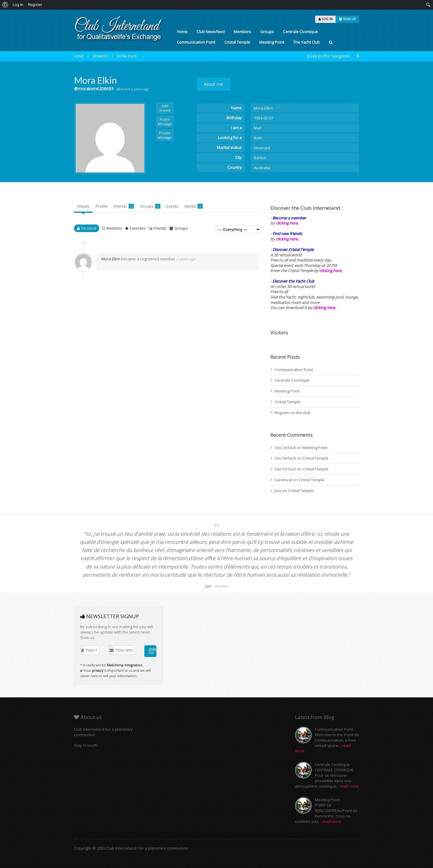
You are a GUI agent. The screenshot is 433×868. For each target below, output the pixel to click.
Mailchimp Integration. (125, 665)
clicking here (324, 308)
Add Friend (165, 108)
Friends (124, 206)
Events (172, 206)
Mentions (114, 228)
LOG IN (326, 19)
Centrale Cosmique (300, 32)
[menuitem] (5, 5)
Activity (83, 206)
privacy (98, 670)
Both (258, 138)
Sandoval (283, 480)
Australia (262, 168)
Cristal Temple (237, 42)
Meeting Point (272, 42)
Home (182, 32)
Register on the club (293, 413)
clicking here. (287, 223)
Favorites (138, 228)
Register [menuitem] (35, 5)
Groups (267, 32)
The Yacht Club (307, 42)
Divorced (262, 148)
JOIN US (152, 651)
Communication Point (196, 42)
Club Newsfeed (211, 32)
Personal (89, 228)
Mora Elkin (127, 56)
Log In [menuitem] (18, 5)
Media (194, 206)
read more (349, 786)
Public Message (165, 122)
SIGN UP (347, 19)
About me (213, 84)
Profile (102, 206)
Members (242, 32)
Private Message (165, 135)
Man (258, 128)
